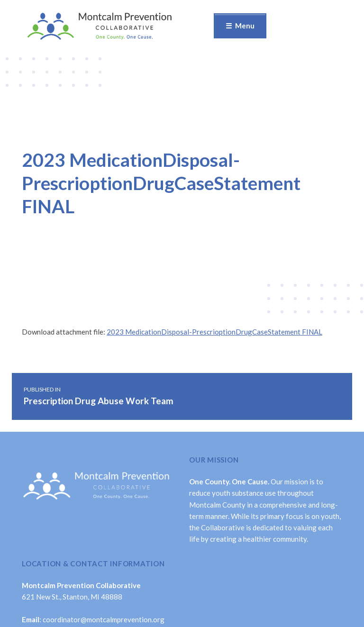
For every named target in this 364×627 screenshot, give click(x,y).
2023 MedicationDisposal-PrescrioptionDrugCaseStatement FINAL (214, 332)
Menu (245, 26)
